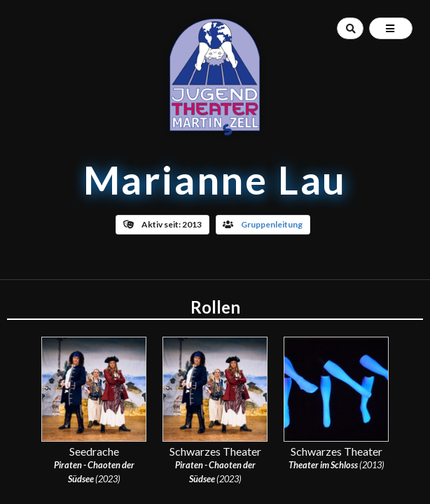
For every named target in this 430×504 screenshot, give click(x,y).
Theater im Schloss (323, 465)
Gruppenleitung (272, 224)
